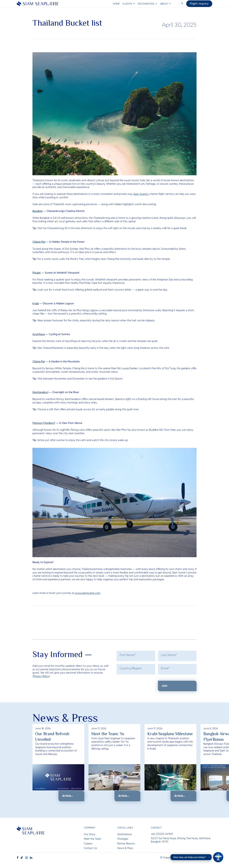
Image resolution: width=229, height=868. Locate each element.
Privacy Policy (41, 676)
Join (164, 686)
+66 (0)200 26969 (162, 834)
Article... (67, 796)
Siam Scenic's (141, 194)
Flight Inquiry (199, 4)
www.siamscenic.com (87, 593)
